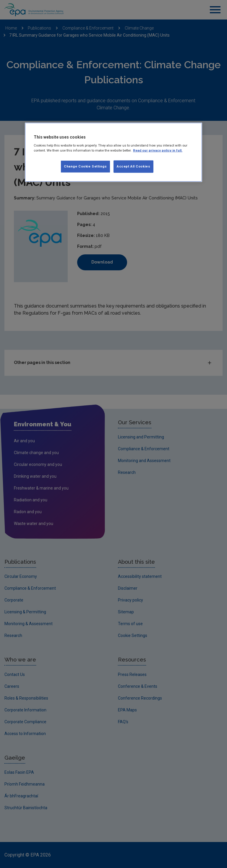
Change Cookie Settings (85, 166)
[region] (113, 152)
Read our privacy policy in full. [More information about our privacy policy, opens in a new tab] (158, 150)
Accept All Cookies (133, 166)
